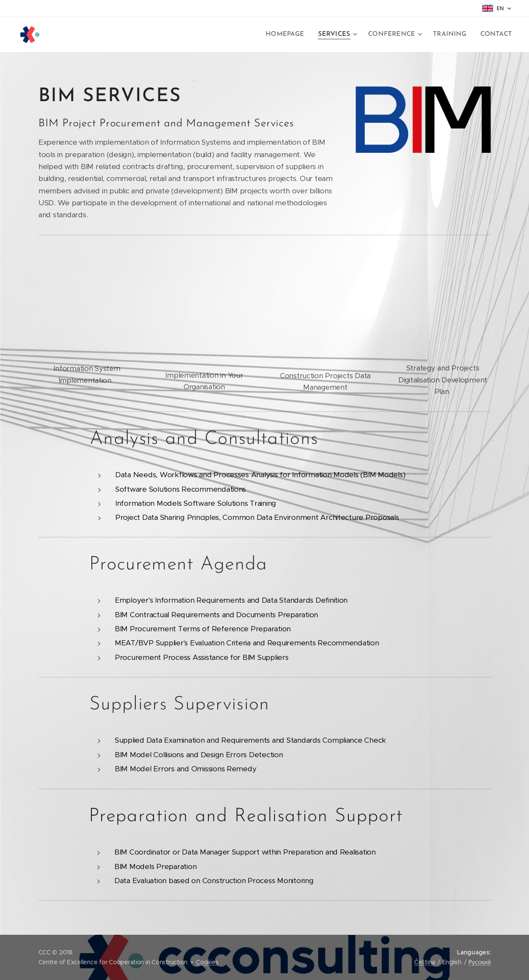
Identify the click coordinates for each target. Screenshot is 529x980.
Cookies (207, 962)
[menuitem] (292, 35)
